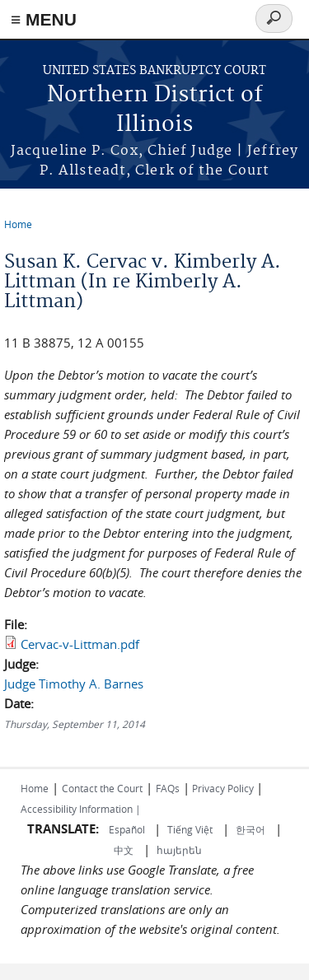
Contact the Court (102, 788)
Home (18, 224)
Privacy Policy (223, 788)
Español (128, 829)
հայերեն (179, 850)
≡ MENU (44, 19)
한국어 (250, 829)
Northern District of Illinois (155, 110)
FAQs (168, 788)
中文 (124, 850)
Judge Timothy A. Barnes (74, 684)
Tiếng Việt (190, 829)
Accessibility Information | (81, 809)
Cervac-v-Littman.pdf (80, 644)
